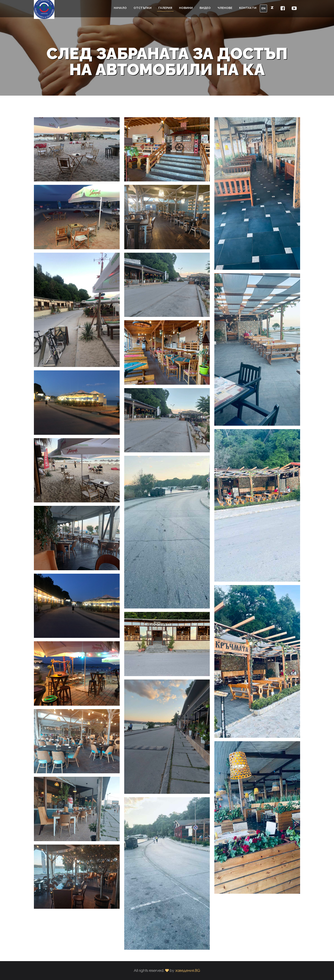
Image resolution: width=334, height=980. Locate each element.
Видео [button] (205, 8)
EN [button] (263, 8)
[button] (283, 9)
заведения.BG (188, 970)
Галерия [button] (165, 8)
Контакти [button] (248, 8)
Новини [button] (186, 8)
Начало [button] (120, 8)
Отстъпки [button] (143, 8)
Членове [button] (225, 8)
